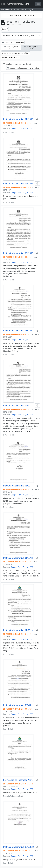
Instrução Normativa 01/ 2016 (18, 119)
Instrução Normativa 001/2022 (18, 847)
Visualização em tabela (31, 48)
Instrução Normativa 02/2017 (18, 406)
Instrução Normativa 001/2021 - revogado (19, 705)
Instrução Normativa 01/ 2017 (18, 331)
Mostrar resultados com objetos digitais (23, 68)
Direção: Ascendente (10, 57)
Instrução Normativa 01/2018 (18, 558)
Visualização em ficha (11, 48)
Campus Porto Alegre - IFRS (22, 128)
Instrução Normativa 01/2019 (18, 630)
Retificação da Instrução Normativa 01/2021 (19, 780)
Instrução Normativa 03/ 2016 (18, 253)
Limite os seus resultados (21, 16)
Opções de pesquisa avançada (18, 36)
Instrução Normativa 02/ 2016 (18, 184)
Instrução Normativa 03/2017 (18, 486)
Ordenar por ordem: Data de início (15, 53)
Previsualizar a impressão (13, 42)
